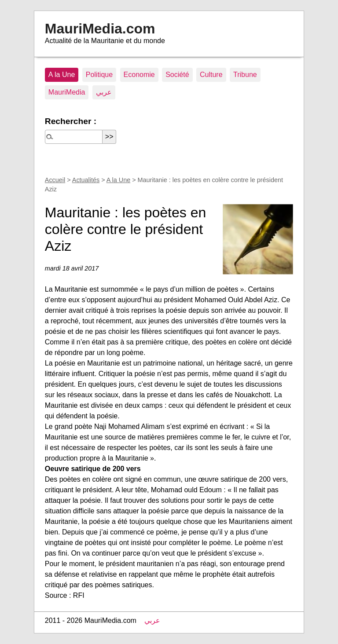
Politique (99, 75)
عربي (104, 92)
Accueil (55, 180)
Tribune (245, 75)
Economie (139, 75)
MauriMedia (67, 92)
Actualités (86, 180)
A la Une (62, 75)
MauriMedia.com (100, 29)
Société (177, 75)
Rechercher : (71, 121)
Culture (211, 75)
